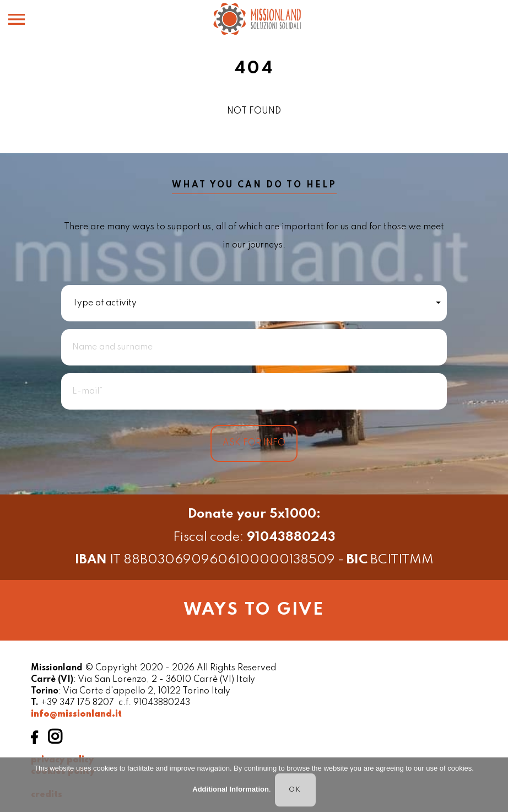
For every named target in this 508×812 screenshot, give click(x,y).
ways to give (254, 610)
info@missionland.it (76, 714)
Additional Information (231, 790)
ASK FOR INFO (254, 443)
